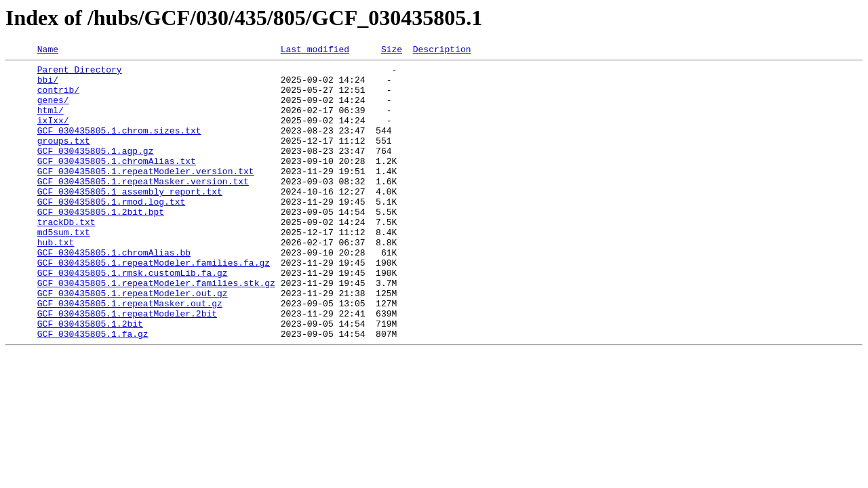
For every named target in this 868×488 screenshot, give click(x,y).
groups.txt (64, 159)
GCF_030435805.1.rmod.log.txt (111, 232)
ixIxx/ (53, 134)
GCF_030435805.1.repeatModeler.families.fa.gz (154, 305)
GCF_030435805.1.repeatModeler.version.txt (146, 195)
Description (442, 51)
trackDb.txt (66, 256)
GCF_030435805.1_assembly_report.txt (130, 220)
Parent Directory (80, 73)
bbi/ (48, 85)
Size (392, 51)
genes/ (53, 110)
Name (48, 51)
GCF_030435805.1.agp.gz (96, 171)
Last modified (315, 51)
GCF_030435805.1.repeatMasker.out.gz (130, 354)
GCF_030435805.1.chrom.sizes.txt (119, 146)
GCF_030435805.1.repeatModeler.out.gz (133, 342)
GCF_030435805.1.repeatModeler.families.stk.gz (156, 329)
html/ (51, 122)
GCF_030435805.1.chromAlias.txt (117, 183)
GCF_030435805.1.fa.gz (93, 390)
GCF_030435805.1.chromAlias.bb (114, 293)
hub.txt (56, 281)
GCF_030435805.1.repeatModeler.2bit (127, 366)
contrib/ (58, 98)
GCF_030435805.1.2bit (90, 378)
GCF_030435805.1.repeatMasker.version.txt (143, 207)
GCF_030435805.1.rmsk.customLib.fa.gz (133, 317)
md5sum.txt (64, 268)
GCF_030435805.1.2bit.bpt (101, 244)
